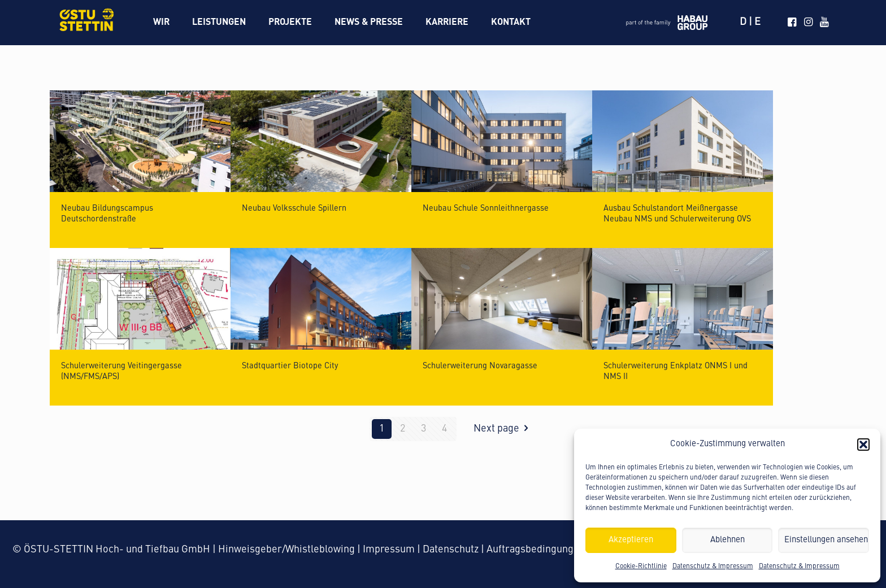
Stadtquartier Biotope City (290, 366)
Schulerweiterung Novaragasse (480, 366)
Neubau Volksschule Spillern (294, 208)
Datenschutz (451, 550)
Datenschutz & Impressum (713, 567)
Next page (503, 429)
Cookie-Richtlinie (641, 567)
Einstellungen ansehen (826, 540)
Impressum (389, 550)
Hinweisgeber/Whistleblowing (286, 550)
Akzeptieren (631, 540)
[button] (863, 445)
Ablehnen (728, 540)
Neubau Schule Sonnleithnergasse (486, 208)
